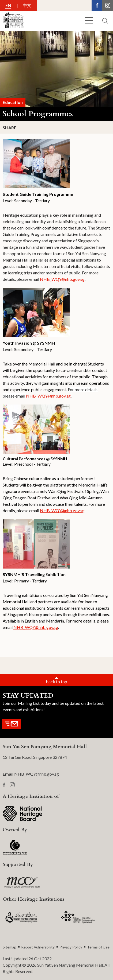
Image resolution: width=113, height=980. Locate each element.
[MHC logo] (21, 917)
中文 (27, 5)
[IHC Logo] (78, 917)
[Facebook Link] (97, 5)
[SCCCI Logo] (15, 848)
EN (8, 5)
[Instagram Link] (108, 5)
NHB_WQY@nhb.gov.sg (62, 279)
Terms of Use (98, 947)
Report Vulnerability (38, 947)
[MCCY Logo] (22, 882)
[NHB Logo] (22, 814)
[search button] (105, 21)
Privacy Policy (71, 947)
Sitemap (10, 947)
